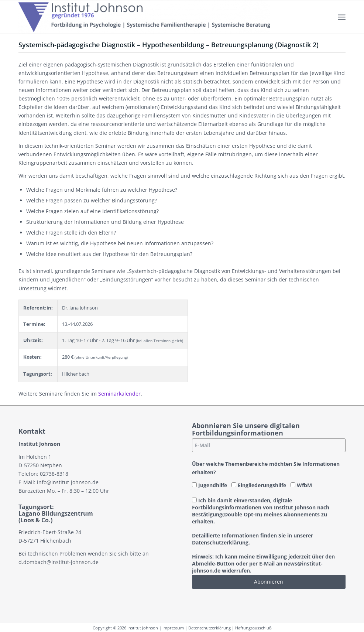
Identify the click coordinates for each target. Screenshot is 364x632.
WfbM (301, 485)
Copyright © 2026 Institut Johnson (125, 628)
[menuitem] (342, 17)
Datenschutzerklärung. (221, 542)
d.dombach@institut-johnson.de (59, 562)
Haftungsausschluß (253, 628)
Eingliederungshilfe (259, 485)
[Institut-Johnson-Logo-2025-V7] (144, 17)
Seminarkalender (119, 394)
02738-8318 (54, 474)
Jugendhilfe (210, 485)
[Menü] (342, 17)
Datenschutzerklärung (210, 628)
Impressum (173, 628)
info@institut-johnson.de (68, 482)
